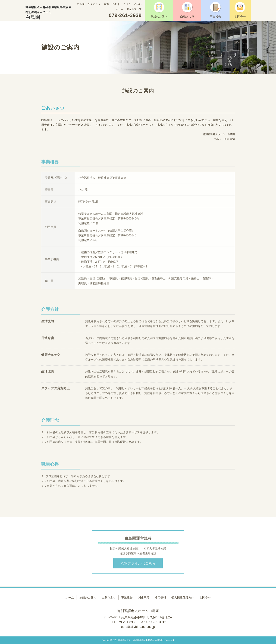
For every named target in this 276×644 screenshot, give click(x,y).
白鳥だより (187, 10)
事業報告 (215, 10)
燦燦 (106, 4)
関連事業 (144, 598)
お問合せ (240, 10)
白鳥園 (81, 4)
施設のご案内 (159, 10)
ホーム (120, 9)
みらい (138, 4)
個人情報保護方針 (183, 598)
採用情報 (160, 598)
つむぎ (116, 4)
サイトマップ (134, 9)
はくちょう (94, 4)
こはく (127, 4)
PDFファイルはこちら (138, 565)
